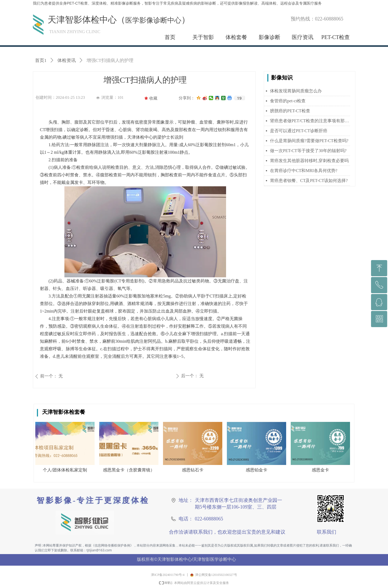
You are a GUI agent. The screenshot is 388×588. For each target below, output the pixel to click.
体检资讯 (67, 60)
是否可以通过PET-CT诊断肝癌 (299, 131)
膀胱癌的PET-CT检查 (290, 111)
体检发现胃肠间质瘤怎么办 (296, 91)
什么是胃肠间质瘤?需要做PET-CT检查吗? (309, 141)
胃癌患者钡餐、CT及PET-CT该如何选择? (309, 181)
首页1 (41, 60)
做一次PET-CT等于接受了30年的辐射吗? (308, 151)
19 (239, 98)
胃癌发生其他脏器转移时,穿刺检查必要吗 (309, 161)
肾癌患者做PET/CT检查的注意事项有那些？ (310, 121)
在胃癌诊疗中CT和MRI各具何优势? (304, 171)
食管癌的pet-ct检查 (288, 101)
